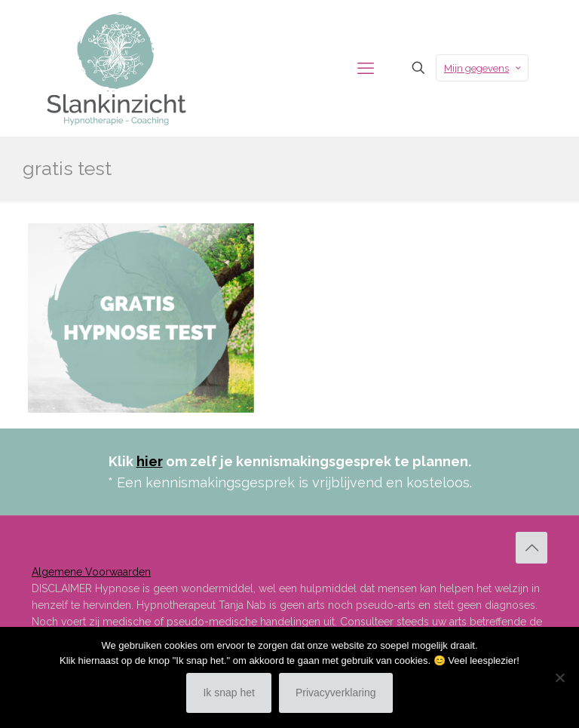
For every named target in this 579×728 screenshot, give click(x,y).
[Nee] (560, 677)
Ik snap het (229, 693)
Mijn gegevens (484, 68)
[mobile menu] (366, 68)
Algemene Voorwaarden (91, 572)
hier (150, 461)
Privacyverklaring (336, 693)
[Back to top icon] (532, 548)
